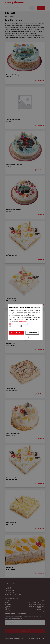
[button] (25, 337)
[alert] (25, 322)
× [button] (41, 306)
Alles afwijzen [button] (32, 333)
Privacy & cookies (22, 321)
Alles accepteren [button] (17, 333)
